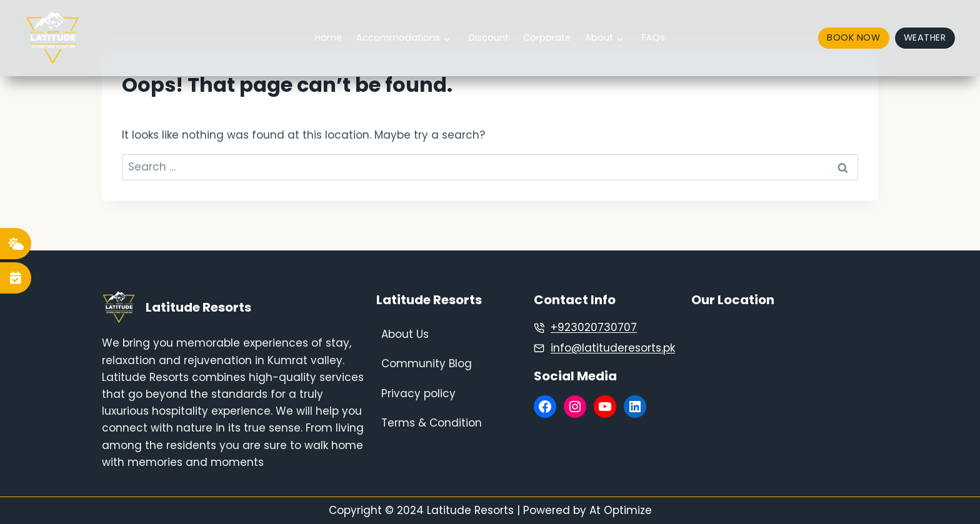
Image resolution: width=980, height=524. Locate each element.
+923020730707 (594, 327)
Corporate (547, 37)
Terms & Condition (432, 423)
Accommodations (398, 37)
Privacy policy (418, 393)
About (599, 37)
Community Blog (427, 363)
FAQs (653, 37)
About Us (405, 334)
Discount (489, 37)
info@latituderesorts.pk (613, 348)
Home (328, 37)
